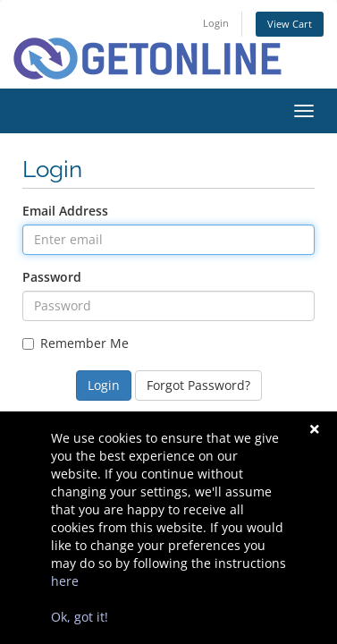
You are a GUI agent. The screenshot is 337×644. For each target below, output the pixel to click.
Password (52, 277)
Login (216, 23)
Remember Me (76, 343)
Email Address (65, 211)
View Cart (290, 24)
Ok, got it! (80, 617)
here (65, 581)
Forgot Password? (198, 385)
